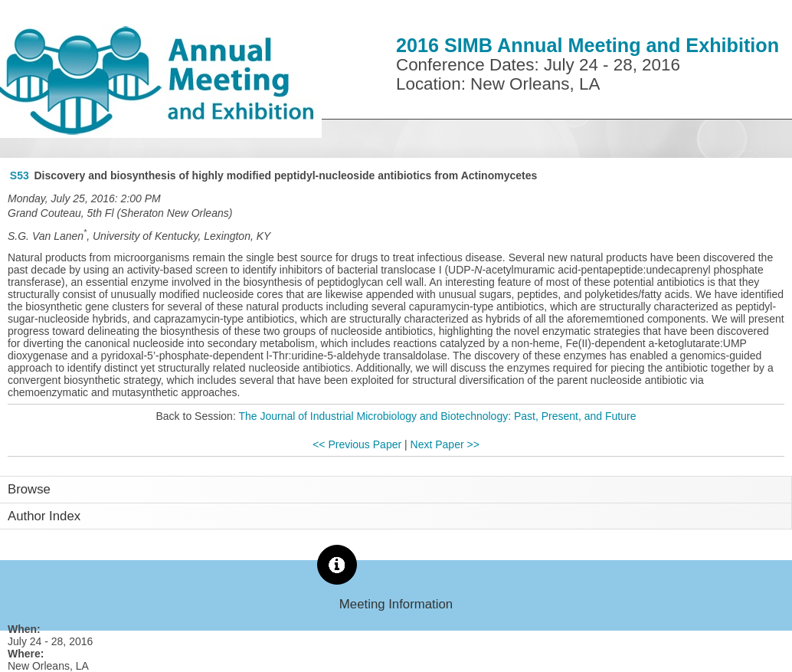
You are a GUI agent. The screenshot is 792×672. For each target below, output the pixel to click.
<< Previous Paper (357, 444)
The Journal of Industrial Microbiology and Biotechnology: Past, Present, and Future (437, 416)
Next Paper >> (445, 444)
